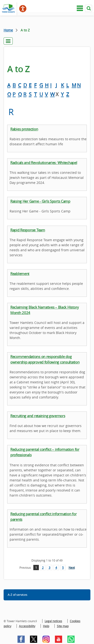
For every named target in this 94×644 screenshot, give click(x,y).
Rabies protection (24, 129)
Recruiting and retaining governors (38, 416)
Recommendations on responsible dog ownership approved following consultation (45, 359)
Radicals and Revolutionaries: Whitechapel (44, 163)
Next (72, 568)
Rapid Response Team (28, 230)
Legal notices (53, 621)
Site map (63, 626)
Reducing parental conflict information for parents (43, 517)
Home (8, 30)
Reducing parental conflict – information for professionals (45, 452)
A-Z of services (18, 595)
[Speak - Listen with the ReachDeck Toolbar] (23, 9)
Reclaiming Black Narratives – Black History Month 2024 (45, 310)
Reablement (20, 274)
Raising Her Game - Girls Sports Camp (40, 201)
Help (46, 626)
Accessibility (27, 626)
